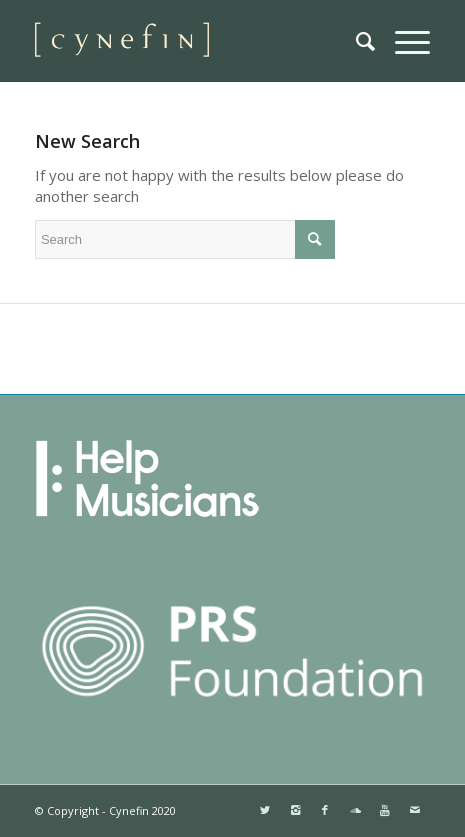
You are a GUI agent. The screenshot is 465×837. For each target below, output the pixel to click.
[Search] (355, 41)
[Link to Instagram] (295, 810)
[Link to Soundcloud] (355, 810)
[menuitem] (355, 41)
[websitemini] (193, 41)
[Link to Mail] (415, 810)
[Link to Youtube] (385, 810)
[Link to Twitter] (265, 810)
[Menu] (402, 41)
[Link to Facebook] (325, 810)
